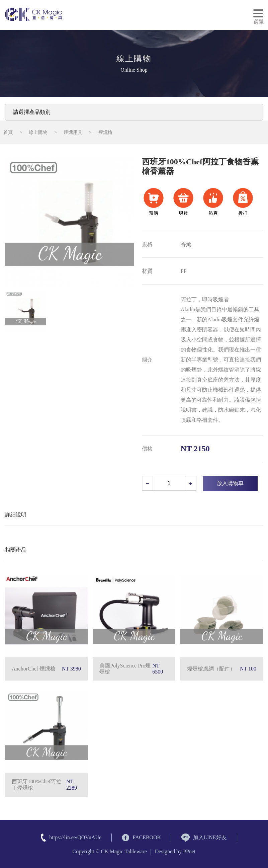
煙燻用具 (73, 132)
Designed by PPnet (175, 851)
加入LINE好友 (204, 838)
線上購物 (38, 132)
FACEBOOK (141, 838)
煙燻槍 (105, 132)
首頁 (8, 132)
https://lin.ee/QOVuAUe (75, 837)
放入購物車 (230, 483)
